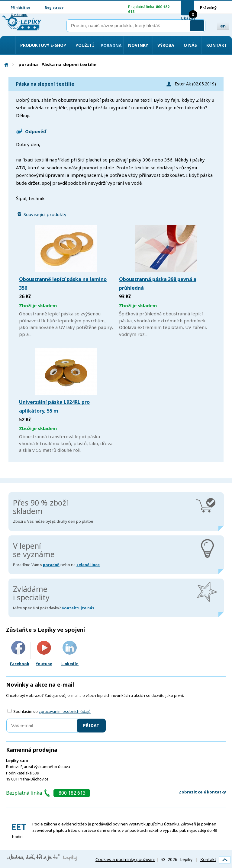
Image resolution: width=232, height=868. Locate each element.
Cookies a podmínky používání (125, 859)
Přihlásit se (20, 7)
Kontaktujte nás (78, 608)
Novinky (138, 45)
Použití (85, 45)
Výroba (166, 45)
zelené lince (88, 565)
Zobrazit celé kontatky (202, 792)
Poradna (111, 45)
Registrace (54, 7)
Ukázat (188, 18)
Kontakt (217, 45)
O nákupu (19, 15)
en (223, 26)
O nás (190, 45)
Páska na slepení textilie (45, 84)
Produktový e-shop (43, 45)
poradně (51, 565)
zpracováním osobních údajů (65, 712)
